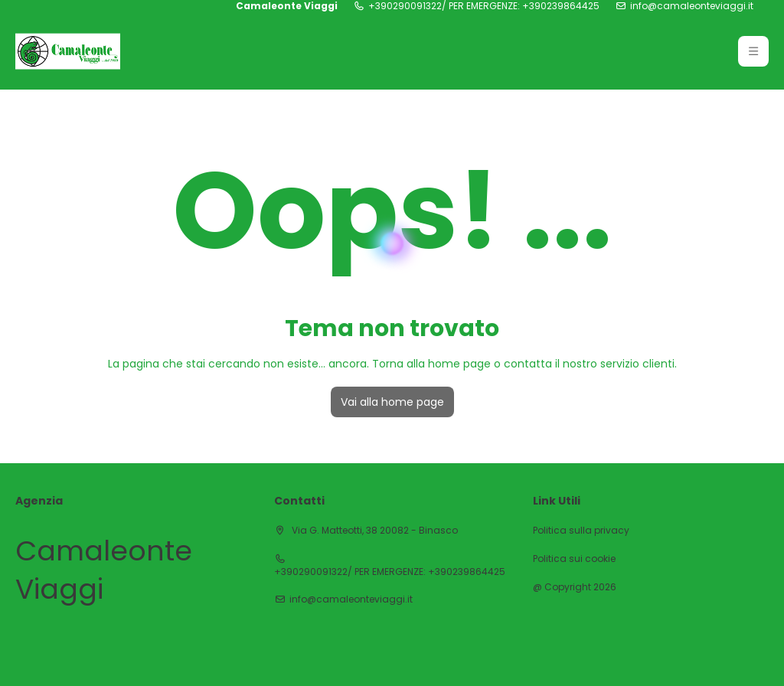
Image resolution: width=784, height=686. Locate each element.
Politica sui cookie (574, 559)
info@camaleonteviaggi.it (692, 6)
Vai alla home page (392, 402)
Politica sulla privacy (581, 531)
